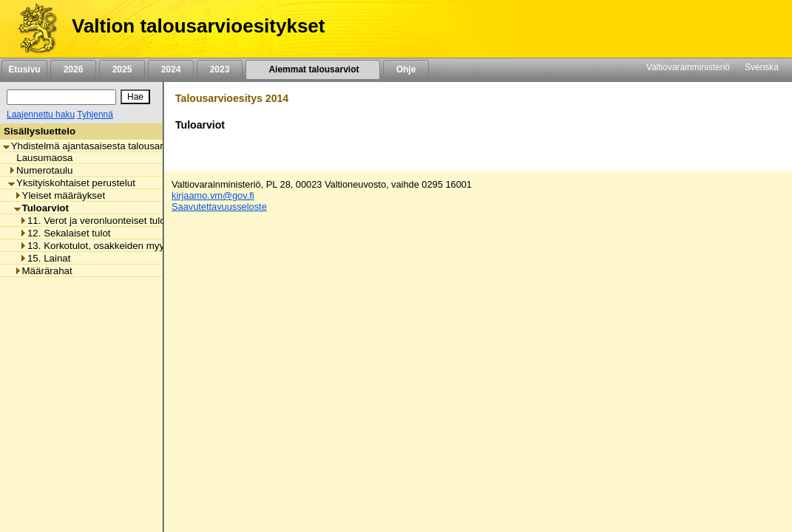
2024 (171, 69)
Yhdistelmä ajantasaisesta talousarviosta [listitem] (96, 146)
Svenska (762, 67)
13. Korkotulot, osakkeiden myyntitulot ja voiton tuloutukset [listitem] (151, 246)
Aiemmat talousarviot (313, 69)
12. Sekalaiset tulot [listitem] (65, 233)
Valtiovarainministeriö (688, 67)
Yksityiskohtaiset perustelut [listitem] (72, 183)
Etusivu (24, 69)
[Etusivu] (32, 29)
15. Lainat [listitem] (45, 258)
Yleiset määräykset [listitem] (60, 195)
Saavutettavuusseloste (219, 207)
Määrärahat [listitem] (43, 271)
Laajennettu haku (41, 115)
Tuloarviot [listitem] (41, 208)
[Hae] (135, 97)
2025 (122, 69)
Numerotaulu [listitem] (40, 170)
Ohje (406, 69)
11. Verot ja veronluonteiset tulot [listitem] (94, 221)
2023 (220, 69)
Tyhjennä (95, 115)
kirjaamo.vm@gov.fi (213, 195)
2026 (73, 69)
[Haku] (61, 97)
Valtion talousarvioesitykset (198, 26)
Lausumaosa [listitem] (40, 158)
